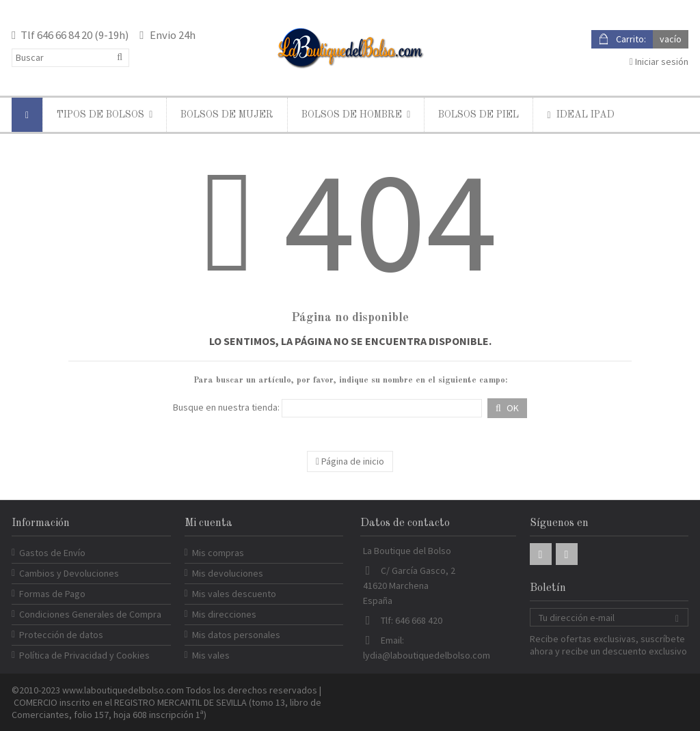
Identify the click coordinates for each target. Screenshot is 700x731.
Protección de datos (61, 635)
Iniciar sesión (659, 61)
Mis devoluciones (228, 573)
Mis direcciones (224, 614)
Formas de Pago (52, 594)
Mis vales (211, 655)
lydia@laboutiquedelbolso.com (427, 655)
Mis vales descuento (234, 594)
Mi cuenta (208, 523)
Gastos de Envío (52, 553)
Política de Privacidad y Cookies (84, 655)
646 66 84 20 (65, 35)
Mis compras (218, 553)
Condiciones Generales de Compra (90, 614)
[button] (104, 115)
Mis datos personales (236, 635)
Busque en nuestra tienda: (226, 407)
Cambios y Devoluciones (69, 573)
